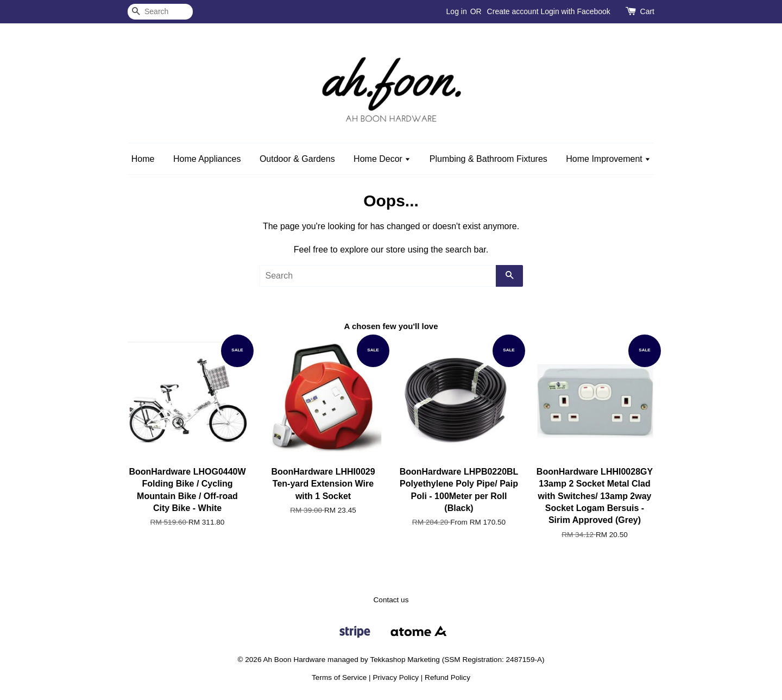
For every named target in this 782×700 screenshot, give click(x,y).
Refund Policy (447, 677)
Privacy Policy (396, 677)
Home (143, 159)
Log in (457, 11)
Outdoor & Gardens (297, 159)
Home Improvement (608, 159)
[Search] (160, 12)
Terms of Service (339, 677)
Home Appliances (207, 159)
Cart (647, 11)
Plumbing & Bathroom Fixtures (488, 159)
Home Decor (382, 159)
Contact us (391, 600)
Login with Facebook (575, 11)
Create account (513, 11)
